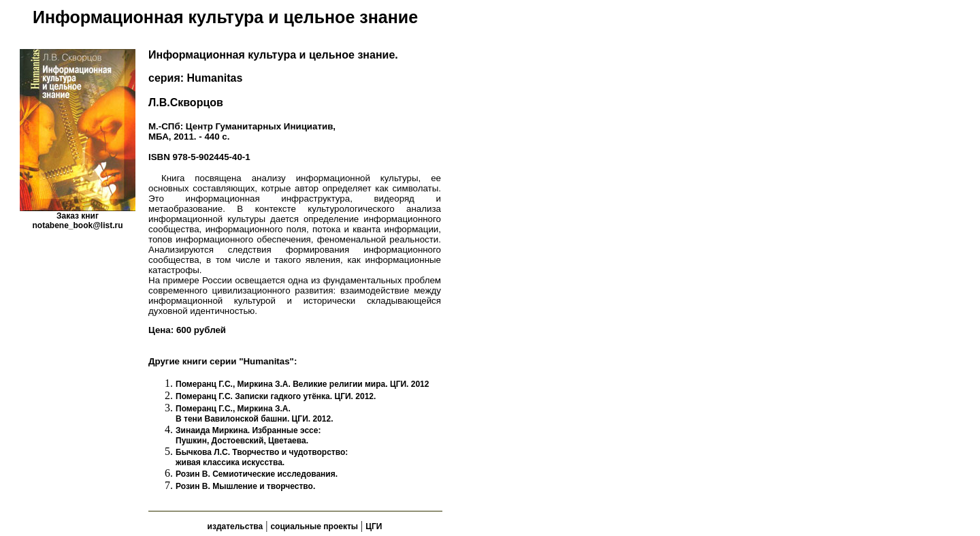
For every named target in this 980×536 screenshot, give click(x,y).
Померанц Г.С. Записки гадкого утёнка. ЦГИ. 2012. (276, 396)
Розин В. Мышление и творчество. (245, 486)
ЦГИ (374, 526)
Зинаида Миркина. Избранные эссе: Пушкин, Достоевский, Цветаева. (248, 436)
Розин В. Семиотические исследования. (257, 474)
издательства (235, 526)
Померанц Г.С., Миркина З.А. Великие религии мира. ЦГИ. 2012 (302, 384)
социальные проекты (314, 526)
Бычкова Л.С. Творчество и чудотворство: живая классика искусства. (262, 457)
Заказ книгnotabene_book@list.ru (77, 221)
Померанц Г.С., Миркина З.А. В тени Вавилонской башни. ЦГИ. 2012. (254, 414)
